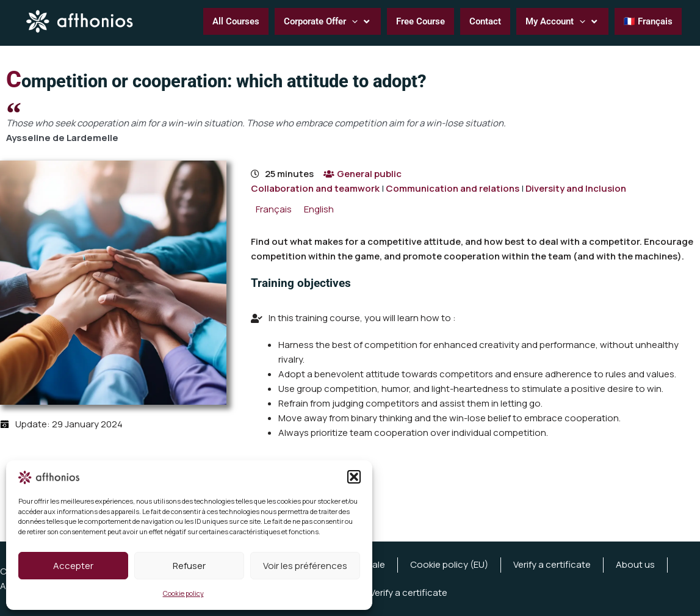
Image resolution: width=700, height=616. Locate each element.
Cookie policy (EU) (449, 564)
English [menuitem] (319, 209)
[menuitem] (274, 209)
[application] (352, 21)
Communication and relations (453, 188)
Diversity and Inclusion (576, 188)
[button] (354, 477)
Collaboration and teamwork (315, 188)
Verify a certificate (552, 564)
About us (635, 564)
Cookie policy (183, 593)
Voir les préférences (305, 566)
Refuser (189, 566)
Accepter (73, 566)
